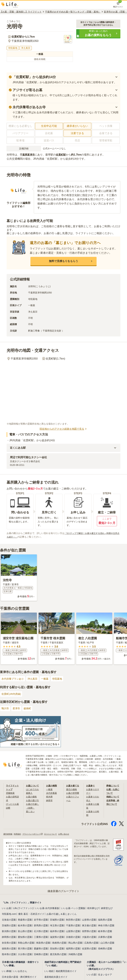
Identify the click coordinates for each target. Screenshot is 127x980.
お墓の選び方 (33, 801)
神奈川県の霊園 (106, 926)
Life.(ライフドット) (23, 909)
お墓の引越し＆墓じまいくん (62, 915)
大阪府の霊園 (89, 938)
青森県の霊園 (25, 920)
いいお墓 (6, 909)
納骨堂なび (107, 909)
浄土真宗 (34, 679)
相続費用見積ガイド (66, 972)
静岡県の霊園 (9, 938)
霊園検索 (11, 793)
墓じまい (31, 812)
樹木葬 (50, 797)
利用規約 (19, 834)
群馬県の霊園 (41, 926)
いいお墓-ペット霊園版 (73, 909)
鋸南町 (29, 709)
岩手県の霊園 (41, 920)
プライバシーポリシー (35, 834)
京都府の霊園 (73, 938)
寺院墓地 (60, 679)
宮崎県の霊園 (41, 955)
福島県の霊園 (105, 920)
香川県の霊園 (25, 949)
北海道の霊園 (9, 920)
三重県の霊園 (41, 938)
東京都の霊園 (89, 926)
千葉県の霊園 (73, 926)
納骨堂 (50, 801)
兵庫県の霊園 (105, 938)
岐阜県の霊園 (105, 932)
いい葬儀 (6, 972)
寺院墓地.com (9, 915)
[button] (98, 33)
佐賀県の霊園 (89, 949)
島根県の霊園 (59, 943)
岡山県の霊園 (75, 943)
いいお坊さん (20, 972)
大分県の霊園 (25, 955)
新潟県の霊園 (9, 932)
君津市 (17, 709)
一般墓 (47, 679)
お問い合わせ (68, 834)
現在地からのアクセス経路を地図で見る (63, 429)
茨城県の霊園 (9, 926)
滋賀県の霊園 (57, 938)
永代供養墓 (52, 793)
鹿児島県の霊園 (58, 955)
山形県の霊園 (89, 920)
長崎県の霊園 (105, 949)
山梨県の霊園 (73, 932)
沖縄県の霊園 (75, 955)
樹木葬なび (93, 909)
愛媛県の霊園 (41, 949)
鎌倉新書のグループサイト (63, 892)
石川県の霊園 (41, 932)
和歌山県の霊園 (26, 943)
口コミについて (54, 834)
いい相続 (49, 972)
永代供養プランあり (13, 679)
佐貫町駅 (62, 155)
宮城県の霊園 (57, 920)
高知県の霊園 (57, 949)
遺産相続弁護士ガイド (56, 978)
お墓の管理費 (73, 793)
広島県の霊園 (91, 943)
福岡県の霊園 (73, 949)
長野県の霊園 (89, 932)
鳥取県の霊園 (43, 943)
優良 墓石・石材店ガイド (31, 915)
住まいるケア (105, 975)
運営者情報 (8, 834)
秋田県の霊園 (73, 920)
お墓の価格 (32, 797)
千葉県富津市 (28, 155)
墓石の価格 (72, 790)
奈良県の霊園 (9, 943)
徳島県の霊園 (9, 949)
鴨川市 (5, 709)
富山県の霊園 (25, 932)
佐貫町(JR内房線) (12, 694)
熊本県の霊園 (9, 955)
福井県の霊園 (57, 932)
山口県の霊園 (107, 943)
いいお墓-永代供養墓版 (47, 909)
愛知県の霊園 (25, 938)
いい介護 (91, 975)
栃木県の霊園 (25, 926)
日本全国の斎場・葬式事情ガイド (19, 978)
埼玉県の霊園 (57, 926)
